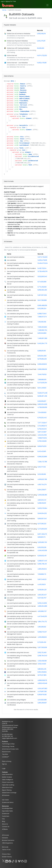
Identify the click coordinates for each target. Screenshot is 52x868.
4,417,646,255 (42, 616)
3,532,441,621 (42, 664)
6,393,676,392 (42, 695)
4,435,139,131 (42, 584)
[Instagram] (25, 861)
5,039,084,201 (42, 590)
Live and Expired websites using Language (21, 561)
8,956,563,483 (42, 290)
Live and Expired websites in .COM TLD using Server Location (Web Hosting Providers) (22, 623)
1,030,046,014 (41, 34)
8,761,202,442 (42, 418)
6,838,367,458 (42, 396)
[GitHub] (22, 861)
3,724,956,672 (42, 426)
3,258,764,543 (42, 656)
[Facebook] (10, 861)
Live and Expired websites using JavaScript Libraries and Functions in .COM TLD (22, 447)
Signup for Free (11, 1)
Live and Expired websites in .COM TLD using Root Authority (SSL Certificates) (22, 525)
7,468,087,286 (42, 338)
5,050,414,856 (42, 603)
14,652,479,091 (42, 63)
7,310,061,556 (42, 322)
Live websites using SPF (15, 429)
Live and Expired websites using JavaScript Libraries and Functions (22, 301)
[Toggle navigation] (47, 5)
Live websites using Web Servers (18, 653)
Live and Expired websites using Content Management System (21, 633)
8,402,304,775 (42, 343)
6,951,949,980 (42, 333)
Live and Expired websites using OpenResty (22, 661)
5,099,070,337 (42, 632)
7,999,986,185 (42, 380)
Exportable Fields (7, 811)
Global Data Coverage (9, 793)
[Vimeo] (19, 861)
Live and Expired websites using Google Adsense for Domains (20, 586)
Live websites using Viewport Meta (19, 356)
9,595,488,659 (42, 305)
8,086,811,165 (42, 351)
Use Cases (5, 800)
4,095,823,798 (42, 479)
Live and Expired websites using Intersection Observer (18, 463)
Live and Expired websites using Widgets (21, 380)
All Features (6, 795)
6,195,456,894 (42, 672)
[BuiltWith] (8, 5)
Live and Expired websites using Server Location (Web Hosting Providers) (20, 384)
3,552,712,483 (42, 653)
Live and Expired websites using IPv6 (19, 603)
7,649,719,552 (42, 374)
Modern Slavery (7, 857)
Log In (3, 1)
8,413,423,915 (42, 451)
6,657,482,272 (42, 534)
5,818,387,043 (42, 519)
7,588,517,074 (42, 317)
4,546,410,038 (42, 550)
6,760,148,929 (42, 441)
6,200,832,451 (42, 556)
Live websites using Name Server (18, 314)
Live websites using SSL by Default (18, 423)
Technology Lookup (8, 744)
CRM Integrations (7, 843)
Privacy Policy (6, 854)
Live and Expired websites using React (20, 689)
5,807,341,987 (42, 432)
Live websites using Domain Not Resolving (21, 426)
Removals (5, 847)
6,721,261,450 (42, 642)
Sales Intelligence (8, 780)
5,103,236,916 (42, 474)
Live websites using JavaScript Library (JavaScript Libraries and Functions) (20, 617)
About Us (5, 824)
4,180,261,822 (42, 627)
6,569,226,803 (42, 364)
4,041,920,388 (42, 700)
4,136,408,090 (42, 661)
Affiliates (5, 829)
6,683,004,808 (42, 404)
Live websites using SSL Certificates (19, 500)
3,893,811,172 (41, 537)
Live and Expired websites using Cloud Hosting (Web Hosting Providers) (20, 334)
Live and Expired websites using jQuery (20, 393)
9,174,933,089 (42, 282)
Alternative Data (7, 787)
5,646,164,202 (42, 513)
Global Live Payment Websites (17, 41)
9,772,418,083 (42, 287)
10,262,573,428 (42, 393)
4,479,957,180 (42, 692)
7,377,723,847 (42, 423)
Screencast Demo (8, 802)
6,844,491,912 (42, 388)
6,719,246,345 (42, 429)
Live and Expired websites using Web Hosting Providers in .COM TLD (19, 339)
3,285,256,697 (42, 703)
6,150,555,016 (42, 547)
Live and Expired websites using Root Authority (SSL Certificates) (19, 376)
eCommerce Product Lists (10, 749)
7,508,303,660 (42, 327)
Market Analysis (7, 777)
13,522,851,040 (42, 277)
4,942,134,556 (42, 435)
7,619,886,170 (42, 574)
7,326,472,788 (42, 462)
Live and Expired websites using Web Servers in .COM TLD (19, 580)
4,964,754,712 (42, 622)
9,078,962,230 (42, 359)
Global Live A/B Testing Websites (18, 48)
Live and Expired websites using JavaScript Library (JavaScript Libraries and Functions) (22, 346)
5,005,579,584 (42, 508)
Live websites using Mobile (16, 401)
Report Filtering (7, 790)
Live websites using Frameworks (18, 669)
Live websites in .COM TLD (16, 330)
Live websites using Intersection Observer (21, 692)
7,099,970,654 (42, 438)
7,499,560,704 (42, 330)
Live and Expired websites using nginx (20, 438)
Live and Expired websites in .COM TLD (20, 327)
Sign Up (4, 764)
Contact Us (6, 827)
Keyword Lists (6, 752)
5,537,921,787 (42, 598)
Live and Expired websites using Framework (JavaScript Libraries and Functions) (22, 612)
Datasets (5, 838)
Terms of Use (6, 850)
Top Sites (5, 754)
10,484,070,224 (43, 263)
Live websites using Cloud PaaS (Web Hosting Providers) (20, 538)
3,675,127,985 (42, 675)
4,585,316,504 (42, 569)
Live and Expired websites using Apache (21, 547)
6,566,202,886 (42, 457)
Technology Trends (8, 746)
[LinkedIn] (7, 861)
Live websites (12, 260)
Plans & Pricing (7, 761)
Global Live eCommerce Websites (19, 34)
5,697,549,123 (42, 579)
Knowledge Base (7, 808)
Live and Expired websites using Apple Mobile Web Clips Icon (20, 643)
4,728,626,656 (42, 407)
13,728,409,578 (42, 271)
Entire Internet (12, 55)
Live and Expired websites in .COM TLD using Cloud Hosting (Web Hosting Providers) (22, 496)
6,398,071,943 (42, 314)
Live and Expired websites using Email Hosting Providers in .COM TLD (20, 514)
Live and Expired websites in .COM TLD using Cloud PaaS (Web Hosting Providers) (22, 543)
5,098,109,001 (42, 503)
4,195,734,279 (42, 485)
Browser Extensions (8, 840)
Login (4, 768)
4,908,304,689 (42, 606)
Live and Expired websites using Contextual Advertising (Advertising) (22, 638)
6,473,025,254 (42, 383)
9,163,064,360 (42, 356)
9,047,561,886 (42, 300)
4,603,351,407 (42, 595)
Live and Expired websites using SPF (19, 305)
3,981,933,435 (42, 669)
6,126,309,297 (42, 401)
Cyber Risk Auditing (8, 785)
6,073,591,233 (42, 524)
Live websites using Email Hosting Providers (22, 435)
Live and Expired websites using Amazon (21, 432)
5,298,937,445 (42, 561)
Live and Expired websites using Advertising (22, 404)
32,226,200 (41, 48)
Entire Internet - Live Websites (17, 63)
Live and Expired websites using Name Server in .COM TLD (20, 397)
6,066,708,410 (42, 564)
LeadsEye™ (6, 757)
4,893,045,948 (42, 683)
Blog (4, 821)
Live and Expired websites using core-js (20, 534)
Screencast (6, 814)
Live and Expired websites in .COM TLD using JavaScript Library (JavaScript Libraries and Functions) (22, 469)
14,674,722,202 (42, 55)
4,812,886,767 (42, 611)
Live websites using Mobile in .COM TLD (20, 680)
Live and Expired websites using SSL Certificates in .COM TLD (19, 442)
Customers (6, 816)
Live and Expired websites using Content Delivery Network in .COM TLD (21, 458)
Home (4, 10)
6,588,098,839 (42, 369)
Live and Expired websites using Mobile (20, 287)
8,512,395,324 (42, 309)
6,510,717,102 (42, 467)
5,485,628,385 (42, 495)
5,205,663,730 (42, 542)
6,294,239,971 (42, 490)
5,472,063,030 (42, 529)
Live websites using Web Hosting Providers (21, 268)
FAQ (3, 819)
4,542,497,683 (42, 689)
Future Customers (8, 782)
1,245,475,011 (41, 41)
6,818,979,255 (42, 446)
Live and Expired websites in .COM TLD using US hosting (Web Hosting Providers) (22, 530)
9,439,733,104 (42, 268)
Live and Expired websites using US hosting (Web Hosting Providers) (21, 365)
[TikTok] (13, 861)
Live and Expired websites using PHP (19, 672)
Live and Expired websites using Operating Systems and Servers (21, 475)
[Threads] (16, 861)
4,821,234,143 (42, 500)
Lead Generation (7, 774)
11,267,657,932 (42, 295)
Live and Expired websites (16, 257)
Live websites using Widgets (16, 700)
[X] (3, 861)
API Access (6, 835)
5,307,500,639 (42, 647)
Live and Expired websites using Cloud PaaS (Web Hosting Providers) (22, 370)
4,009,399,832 (42, 637)
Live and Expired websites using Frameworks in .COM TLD (18, 491)
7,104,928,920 (42, 412)
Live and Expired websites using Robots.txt (21, 595)
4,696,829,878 (42, 680)
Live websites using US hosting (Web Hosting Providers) (19, 657)
